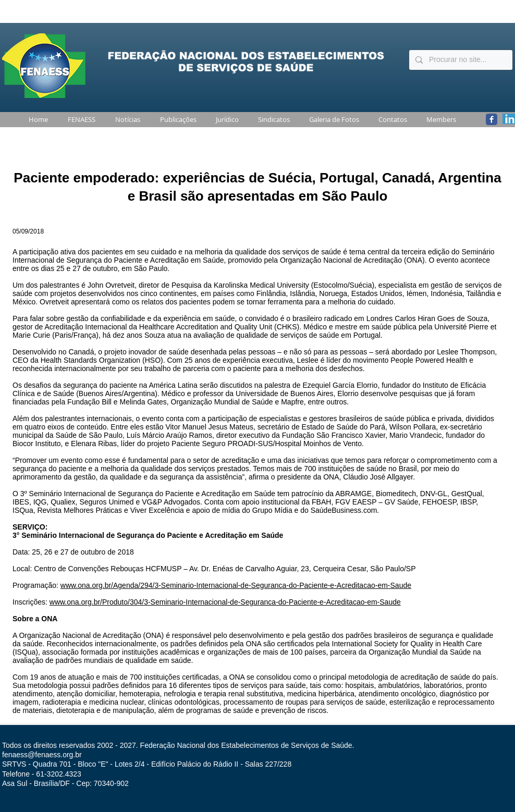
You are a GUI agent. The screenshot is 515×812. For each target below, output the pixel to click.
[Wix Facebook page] (492, 119)
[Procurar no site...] (460, 60)
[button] (79, 120)
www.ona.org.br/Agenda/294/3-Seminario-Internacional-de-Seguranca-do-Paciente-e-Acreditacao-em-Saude (236, 585)
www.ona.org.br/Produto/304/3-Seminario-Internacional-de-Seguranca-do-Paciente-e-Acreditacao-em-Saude (225, 602)
